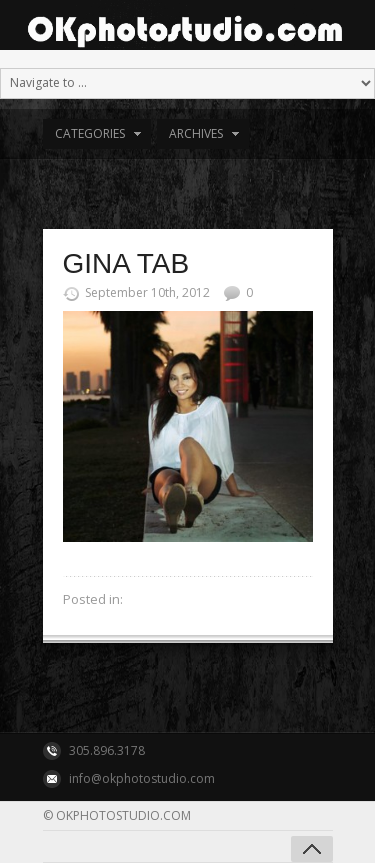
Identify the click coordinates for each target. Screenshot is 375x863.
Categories (90, 133)
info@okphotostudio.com (142, 778)
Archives (196, 133)
